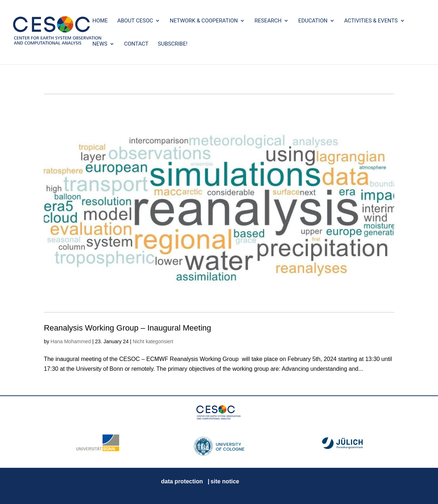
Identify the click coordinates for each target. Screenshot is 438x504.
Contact (136, 44)
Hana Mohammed (71, 341)
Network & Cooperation (204, 21)
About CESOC (135, 21)
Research (268, 21)
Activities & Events (371, 21)
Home (100, 21)
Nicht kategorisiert (153, 341)
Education (313, 21)
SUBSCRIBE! (173, 44)
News (100, 44)
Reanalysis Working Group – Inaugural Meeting (128, 328)
